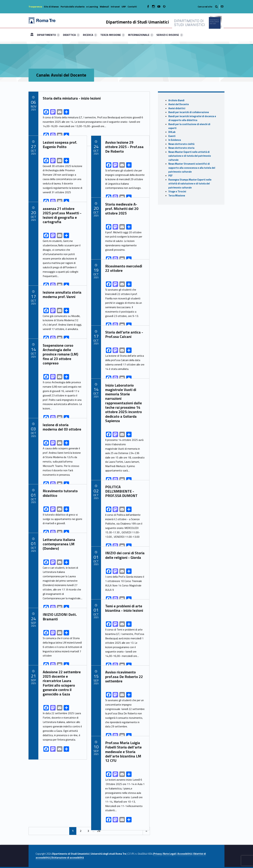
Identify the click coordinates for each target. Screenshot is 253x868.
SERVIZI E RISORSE (170, 35)
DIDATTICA (71, 35)
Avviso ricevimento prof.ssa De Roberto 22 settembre (124, 677)
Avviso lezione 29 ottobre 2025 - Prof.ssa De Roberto (124, 147)
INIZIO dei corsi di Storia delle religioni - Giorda (125, 555)
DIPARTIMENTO (48, 35)
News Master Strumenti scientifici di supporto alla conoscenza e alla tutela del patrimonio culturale (192, 168)
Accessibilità (185, 854)
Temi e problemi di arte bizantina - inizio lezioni (124, 608)
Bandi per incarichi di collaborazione (189, 112)
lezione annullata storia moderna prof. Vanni (62, 294)
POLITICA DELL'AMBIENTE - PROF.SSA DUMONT (121, 491)
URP (124, 7)
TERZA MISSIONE (112, 35)
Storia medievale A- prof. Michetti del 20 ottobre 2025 (122, 209)
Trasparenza (35, 7)
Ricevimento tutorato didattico (60, 493)
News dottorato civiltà (181, 144)
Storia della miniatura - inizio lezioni (72, 98)
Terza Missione (177, 196)
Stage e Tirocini (177, 192)
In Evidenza (175, 140)
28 (99, 831)
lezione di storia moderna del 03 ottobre (62, 427)
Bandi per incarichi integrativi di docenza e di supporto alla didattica (192, 118)
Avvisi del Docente (179, 104)
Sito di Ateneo (51, 7)
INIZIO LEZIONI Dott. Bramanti (60, 617)
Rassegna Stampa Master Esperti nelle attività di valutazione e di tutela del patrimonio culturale (190, 184)
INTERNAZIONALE (141, 35)
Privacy (158, 854)
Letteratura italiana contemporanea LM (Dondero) (59, 544)
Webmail (104, 7)
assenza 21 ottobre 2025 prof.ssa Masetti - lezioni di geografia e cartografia (62, 215)
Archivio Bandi (176, 100)
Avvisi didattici (177, 108)
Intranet (115, 7)
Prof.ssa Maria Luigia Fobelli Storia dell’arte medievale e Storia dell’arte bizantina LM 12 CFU (123, 752)
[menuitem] (32, 35)
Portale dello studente (73, 7)
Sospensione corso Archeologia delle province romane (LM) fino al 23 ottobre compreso (60, 354)
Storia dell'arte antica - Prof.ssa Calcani (124, 334)
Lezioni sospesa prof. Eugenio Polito (60, 145)
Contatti (132, 7)
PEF (170, 176)
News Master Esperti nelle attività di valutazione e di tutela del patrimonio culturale (190, 156)
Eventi (172, 136)
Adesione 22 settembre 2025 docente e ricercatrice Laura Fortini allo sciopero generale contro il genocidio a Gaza (62, 683)
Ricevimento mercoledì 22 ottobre (124, 268)
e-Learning (92, 7)
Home (32, 35)
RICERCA (90, 35)
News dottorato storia (181, 148)
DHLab (172, 132)
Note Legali (170, 854)
